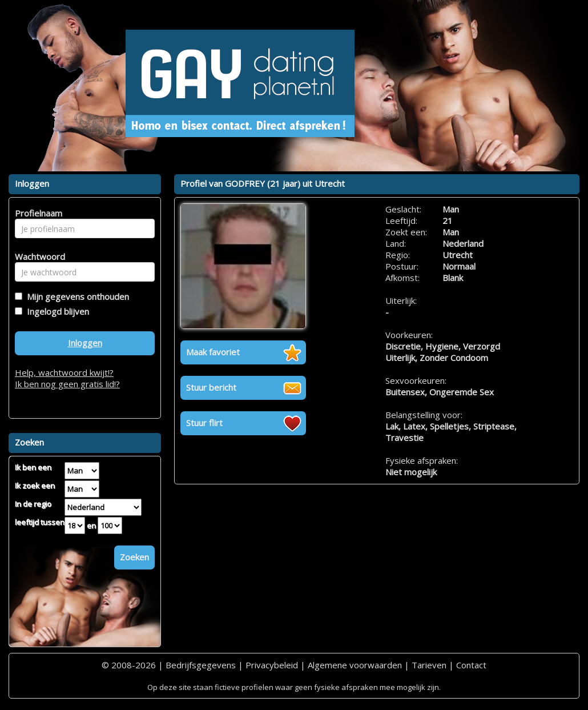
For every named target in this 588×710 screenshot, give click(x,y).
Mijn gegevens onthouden (76, 296)
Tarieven (429, 665)
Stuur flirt (204, 423)
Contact (471, 665)
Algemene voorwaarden (355, 665)
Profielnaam (37, 213)
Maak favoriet (213, 352)
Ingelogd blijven (56, 311)
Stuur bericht (211, 387)
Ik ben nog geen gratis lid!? (67, 384)
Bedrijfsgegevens (201, 665)
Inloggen (85, 343)
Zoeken (134, 557)
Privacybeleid (272, 665)
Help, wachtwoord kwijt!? (64, 372)
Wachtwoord (37, 256)
